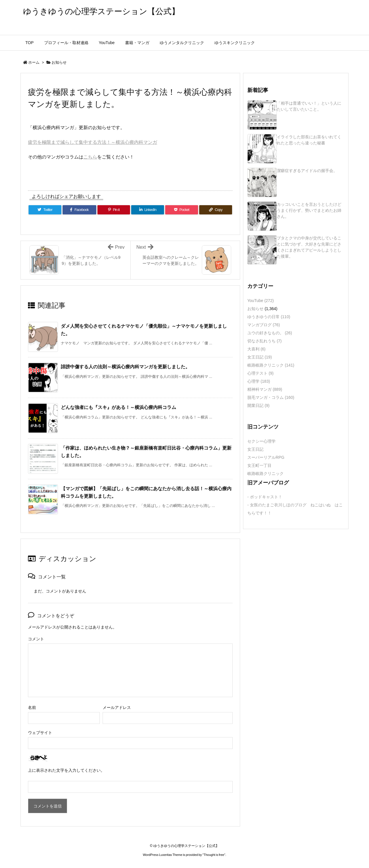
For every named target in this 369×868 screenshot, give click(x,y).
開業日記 (258, 405)
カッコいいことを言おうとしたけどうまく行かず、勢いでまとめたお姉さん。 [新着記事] (309, 210)
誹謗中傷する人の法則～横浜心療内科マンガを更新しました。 (125, 367)
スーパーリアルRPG (266, 457)
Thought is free (214, 855)
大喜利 (256, 349)
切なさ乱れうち (264, 341)
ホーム (34, 62)
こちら (90, 157)
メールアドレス (117, 707)
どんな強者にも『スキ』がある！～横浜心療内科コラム (118, 407)
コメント (36, 639)
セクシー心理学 (261, 441)
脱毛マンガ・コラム (271, 397)
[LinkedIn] (148, 210)
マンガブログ (264, 325)
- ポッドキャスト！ (265, 497)
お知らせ (59, 62)
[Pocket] (182, 210)
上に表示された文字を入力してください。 (66, 770)
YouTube (261, 301)
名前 (32, 707)
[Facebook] (79, 210)
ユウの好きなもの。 (270, 333)
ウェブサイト (40, 733)
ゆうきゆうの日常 (269, 317)
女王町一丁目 (259, 465)
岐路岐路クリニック (271, 365)
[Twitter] (45, 210)
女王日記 (260, 357)
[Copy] (216, 210)
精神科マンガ (265, 389)
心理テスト (260, 373)
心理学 (259, 381)
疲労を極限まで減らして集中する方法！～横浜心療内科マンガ (93, 142)
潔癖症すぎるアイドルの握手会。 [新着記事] (307, 171)
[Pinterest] (114, 210)
